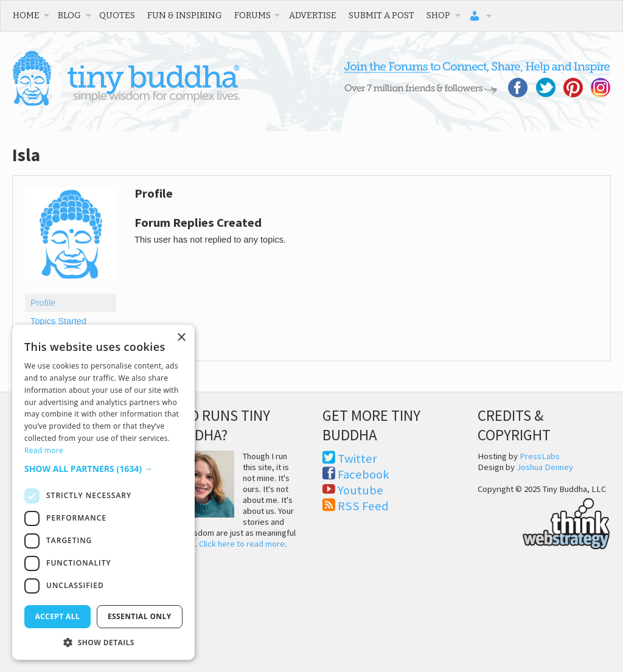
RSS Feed (363, 506)
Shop (438, 15)
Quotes (117, 15)
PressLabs (540, 456)
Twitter (357, 459)
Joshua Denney (545, 467)
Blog (69, 15)
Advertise (313, 15)
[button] (103, 469)
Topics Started (58, 321)
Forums (252, 15)
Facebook (364, 474)
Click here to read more (242, 544)
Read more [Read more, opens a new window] (44, 450)
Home (26, 15)
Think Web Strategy (544, 522)
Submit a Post (381, 15)
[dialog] (103, 492)
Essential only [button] (140, 616)
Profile (43, 303)
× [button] (181, 338)
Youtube (360, 490)
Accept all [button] (57, 616)
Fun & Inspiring (185, 15)
